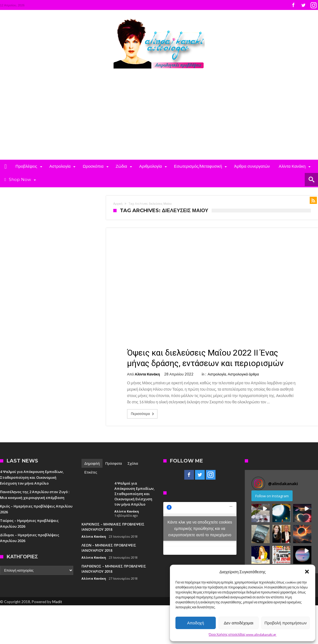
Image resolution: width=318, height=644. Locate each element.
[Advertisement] (159, 118)
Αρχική (118, 204)
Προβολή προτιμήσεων (286, 623)
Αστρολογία (217, 374)
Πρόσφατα (114, 463)
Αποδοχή (195, 623)
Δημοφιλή (92, 463)
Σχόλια (133, 463)
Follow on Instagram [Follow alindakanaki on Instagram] (272, 496)
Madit (57, 602)
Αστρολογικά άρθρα (243, 374)
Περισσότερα (143, 414)
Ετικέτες (91, 472)
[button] (307, 572)
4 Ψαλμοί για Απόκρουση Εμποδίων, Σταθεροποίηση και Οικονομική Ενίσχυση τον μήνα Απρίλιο (32, 477)
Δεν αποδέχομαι (239, 623)
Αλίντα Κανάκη (147, 374)
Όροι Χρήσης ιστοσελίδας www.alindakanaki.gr (243, 634)
